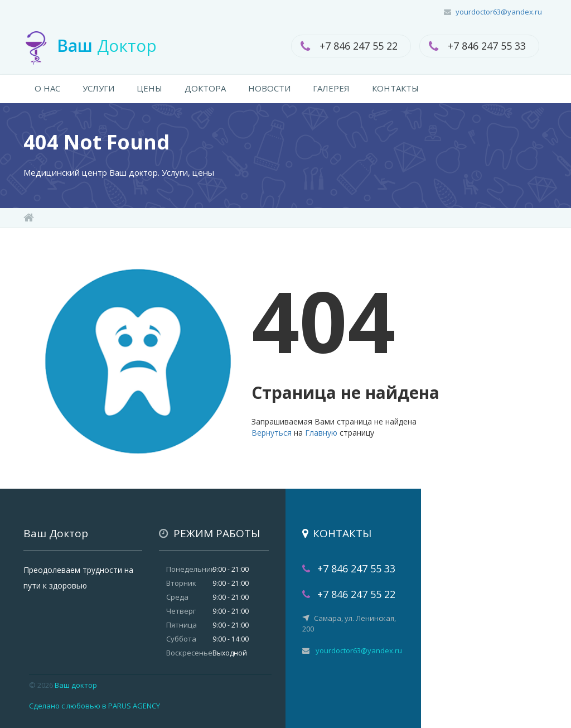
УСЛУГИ (98, 88)
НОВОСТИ (269, 88)
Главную (321, 433)
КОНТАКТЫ (395, 88)
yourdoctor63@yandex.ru (499, 12)
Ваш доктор (76, 685)
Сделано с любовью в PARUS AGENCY (95, 706)
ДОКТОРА (205, 88)
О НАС (47, 88)
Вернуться (272, 433)
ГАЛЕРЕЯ (331, 88)
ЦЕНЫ (149, 88)
